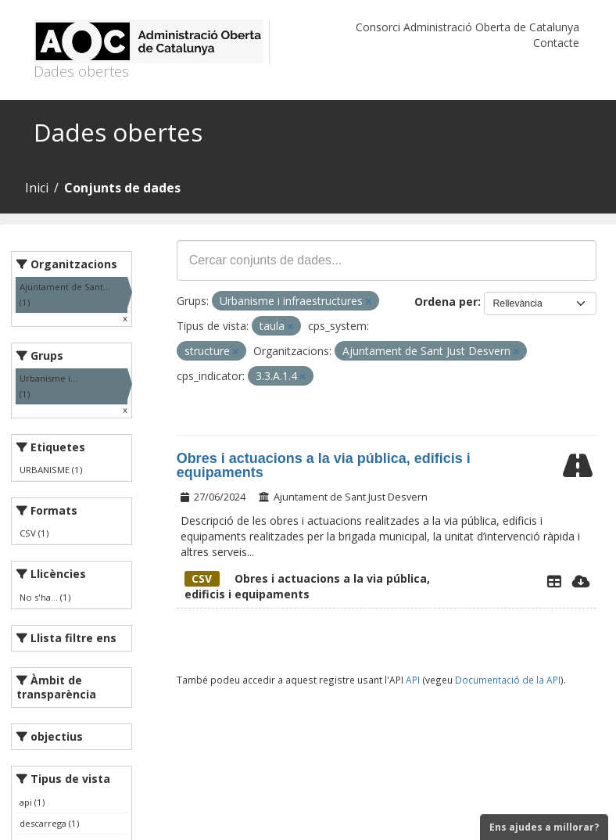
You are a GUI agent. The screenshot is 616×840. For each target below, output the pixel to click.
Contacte (556, 43)
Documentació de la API (508, 680)
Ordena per (446, 302)
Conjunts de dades (122, 188)
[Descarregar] (581, 581)
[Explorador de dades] (554, 581)
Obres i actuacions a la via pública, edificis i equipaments (324, 465)
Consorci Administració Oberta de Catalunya (467, 27)
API (413, 680)
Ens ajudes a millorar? (544, 827)
